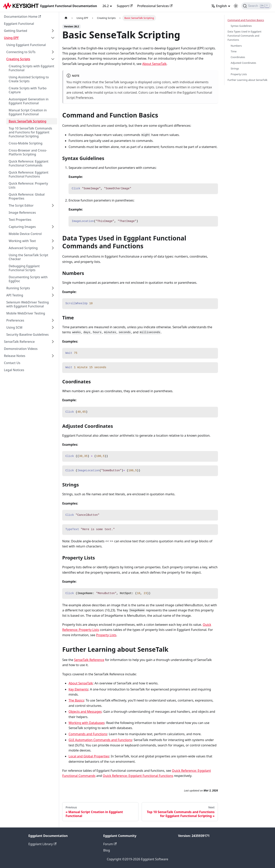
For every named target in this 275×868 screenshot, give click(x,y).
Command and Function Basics (246, 20)
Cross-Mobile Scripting (26, 143)
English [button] (219, 6)
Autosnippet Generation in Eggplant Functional (29, 101)
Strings (235, 68)
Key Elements (78, 689)
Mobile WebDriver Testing (26, 313)
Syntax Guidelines (241, 26)
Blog (107, 850)
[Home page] (66, 18)
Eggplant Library (42, 844)
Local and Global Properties (89, 756)
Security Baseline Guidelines (27, 335)
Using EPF (11, 38)
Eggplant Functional (19, 24)
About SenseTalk (154, 64)
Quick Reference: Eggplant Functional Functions (29, 174)
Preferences (15, 320)
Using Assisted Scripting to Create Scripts (29, 79)
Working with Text (22, 241)
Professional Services (155, 6)
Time (234, 51)
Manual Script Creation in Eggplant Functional (28, 112)
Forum (110, 844)
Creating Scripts (18, 59)
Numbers (236, 46)
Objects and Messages (85, 712)
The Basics (76, 700)
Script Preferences (80, 98)
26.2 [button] (106, 6)
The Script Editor (21, 205)
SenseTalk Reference (19, 342)
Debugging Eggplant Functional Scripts (24, 268)
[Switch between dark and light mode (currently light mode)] (236, 6)
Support (125, 6)
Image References (22, 213)
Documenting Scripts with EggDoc (28, 279)
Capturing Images (22, 227)
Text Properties (20, 220)
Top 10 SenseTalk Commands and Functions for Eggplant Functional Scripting (30, 132)
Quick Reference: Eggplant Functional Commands (29, 163)
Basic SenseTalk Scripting (27, 121)
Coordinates (238, 57)
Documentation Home (22, 17)
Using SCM (14, 327)
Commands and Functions (88, 734)
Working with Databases (87, 723)
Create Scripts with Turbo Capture (28, 90)
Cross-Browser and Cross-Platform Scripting (28, 152)
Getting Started (16, 31)
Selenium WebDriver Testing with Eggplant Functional (28, 304)
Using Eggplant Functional (26, 45)
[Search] (257, 6)
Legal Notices (14, 370)
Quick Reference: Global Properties (27, 196)
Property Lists (106, 635)
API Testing (15, 295)
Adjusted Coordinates (243, 63)
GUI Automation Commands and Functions (100, 740)
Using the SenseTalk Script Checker (28, 257)
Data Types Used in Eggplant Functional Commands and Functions (244, 36)
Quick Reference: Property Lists (28, 185)
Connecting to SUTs (21, 52)
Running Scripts (18, 288)
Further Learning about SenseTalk (247, 80)
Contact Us (12, 363)
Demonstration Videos (21, 349)
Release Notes (15, 356)
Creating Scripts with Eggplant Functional (31, 68)
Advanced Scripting (23, 248)
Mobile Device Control (25, 234)
